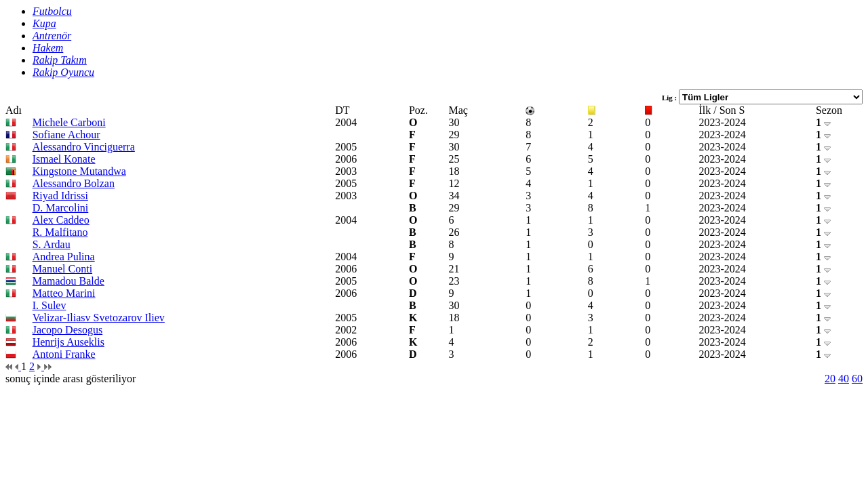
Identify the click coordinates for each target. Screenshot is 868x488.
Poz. (418, 110)
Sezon (829, 110)
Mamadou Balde (68, 281)
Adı (14, 110)
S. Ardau (52, 244)
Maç (458, 110)
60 (857, 379)
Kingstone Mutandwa (79, 171)
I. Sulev (50, 305)
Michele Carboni (69, 122)
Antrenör (52, 36)
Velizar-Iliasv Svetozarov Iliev (99, 318)
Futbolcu (52, 11)
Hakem (48, 48)
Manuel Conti (62, 269)
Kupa (44, 23)
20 (830, 379)
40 (844, 379)
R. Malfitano (60, 232)
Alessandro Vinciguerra (84, 147)
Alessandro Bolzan (74, 183)
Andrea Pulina (64, 257)
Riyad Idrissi (60, 196)
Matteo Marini (64, 293)
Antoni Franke (64, 354)
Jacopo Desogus (68, 330)
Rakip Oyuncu (63, 72)
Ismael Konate (64, 159)
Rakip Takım (60, 60)
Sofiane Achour (66, 135)
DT (342, 110)
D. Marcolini (61, 208)
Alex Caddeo (61, 220)
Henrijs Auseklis (68, 342)
